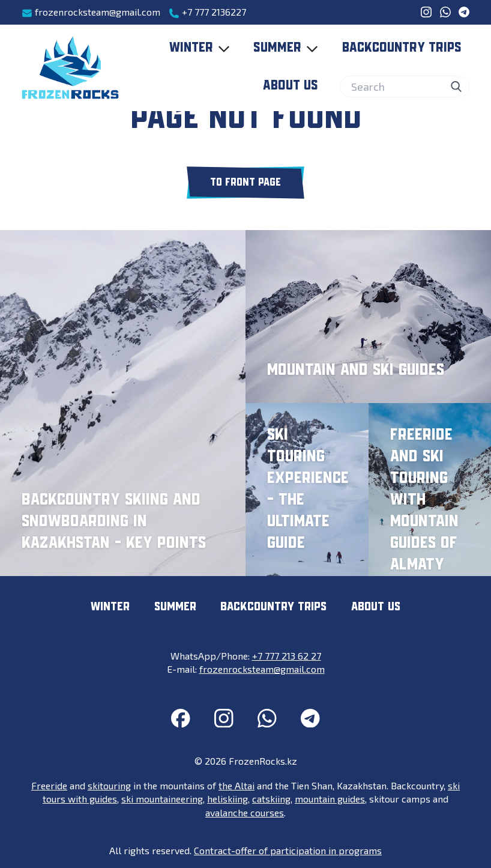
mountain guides (330, 799)
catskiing (271, 799)
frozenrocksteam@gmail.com (91, 12)
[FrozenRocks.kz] (70, 68)
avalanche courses (245, 812)
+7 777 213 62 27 (287, 656)
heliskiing (227, 799)
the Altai (236, 785)
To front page (245, 183)
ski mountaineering (162, 799)
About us (291, 86)
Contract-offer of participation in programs (288, 850)
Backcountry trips (402, 48)
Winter (202, 49)
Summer (288, 49)
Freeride (49, 785)
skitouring (109, 785)
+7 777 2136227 (207, 12)
